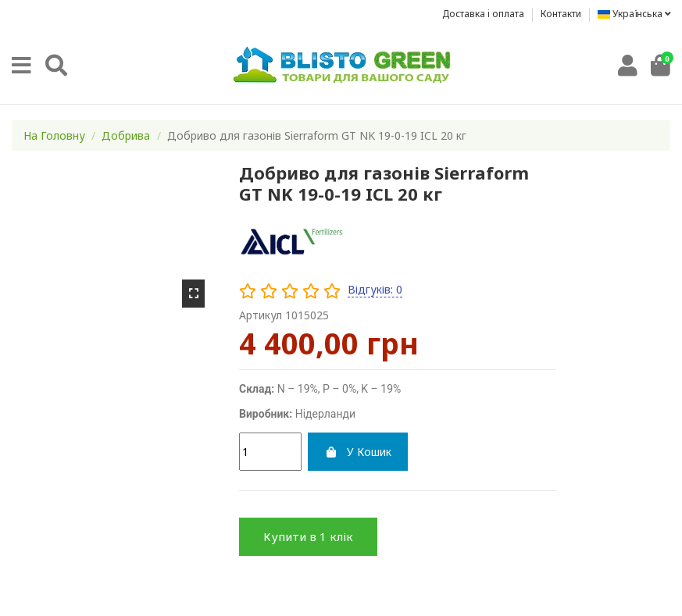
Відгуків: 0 (375, 289)
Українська (634, 14)
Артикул (261, 315)
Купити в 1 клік (308, 536)
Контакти (561, 14)
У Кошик (358, 452)
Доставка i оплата (484, 14)
